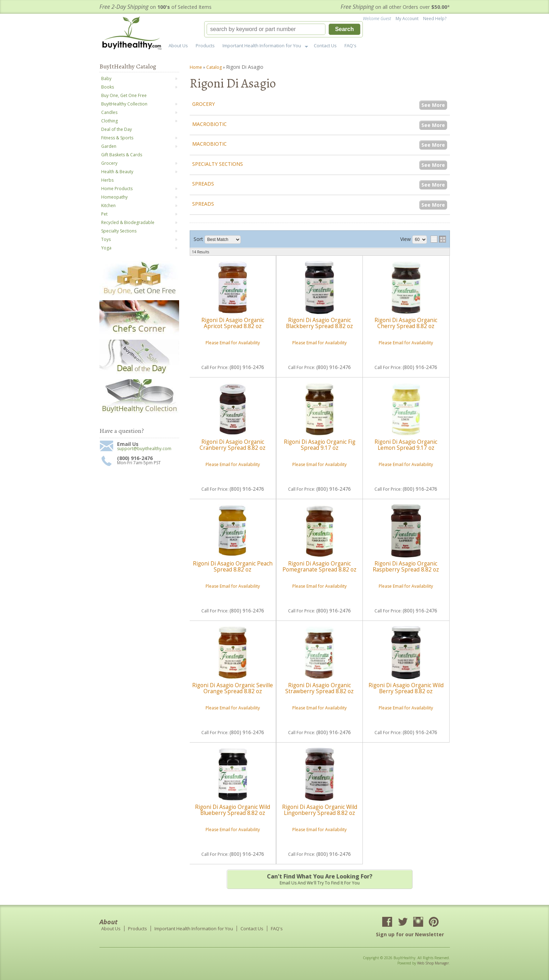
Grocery (203, 104)
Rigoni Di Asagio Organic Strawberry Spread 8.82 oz (319, 688)
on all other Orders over (395, 7)
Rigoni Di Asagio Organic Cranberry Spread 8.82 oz (233, 445)
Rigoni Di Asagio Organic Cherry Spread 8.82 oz (406, 323)
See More (433, 105)
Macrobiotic (209, 124)
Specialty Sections (218, 164)
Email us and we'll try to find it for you (320, 879)
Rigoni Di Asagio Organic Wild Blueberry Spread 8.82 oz (233, 810)
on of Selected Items (155, 7)
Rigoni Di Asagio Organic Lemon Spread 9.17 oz (406, 445)
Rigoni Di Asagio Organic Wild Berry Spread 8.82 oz (406, 688)
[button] (283, 29)
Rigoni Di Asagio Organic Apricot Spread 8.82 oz (233, 323)
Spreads (203, 184)
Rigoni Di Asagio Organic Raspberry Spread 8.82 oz (406, 566)
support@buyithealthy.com (144, 449)
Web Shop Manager (433, 963)
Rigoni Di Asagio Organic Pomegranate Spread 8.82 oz (319, 566)
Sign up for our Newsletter (410, 934)
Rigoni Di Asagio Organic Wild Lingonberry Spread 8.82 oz (320, 810)
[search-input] (266, 29)
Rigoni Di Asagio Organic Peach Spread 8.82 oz (233, 566)
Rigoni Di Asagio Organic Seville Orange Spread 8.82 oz (233, 688)
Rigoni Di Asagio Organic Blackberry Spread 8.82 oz (319, 323)
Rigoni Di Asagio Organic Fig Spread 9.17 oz (320, 445)
